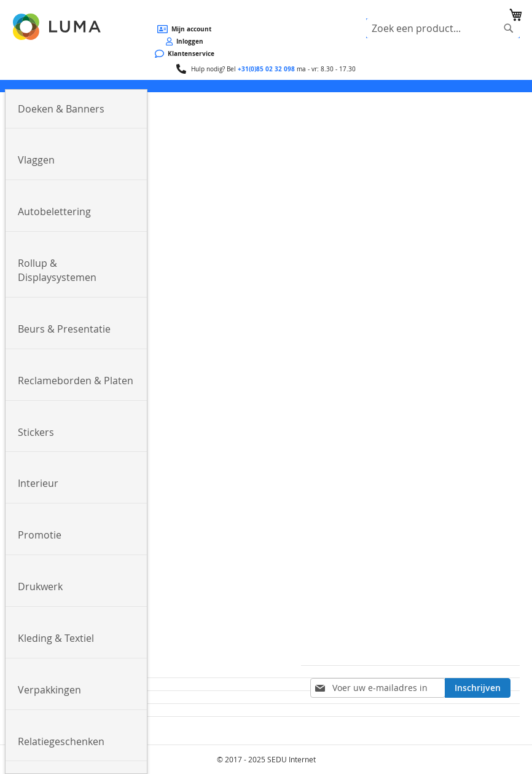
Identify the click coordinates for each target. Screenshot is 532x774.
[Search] (509, 28)
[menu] (266, 86)
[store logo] (58, 27)
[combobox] (443, 28)
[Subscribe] (478, 688)
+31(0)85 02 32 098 (266, 69)
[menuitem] (76, 109)
